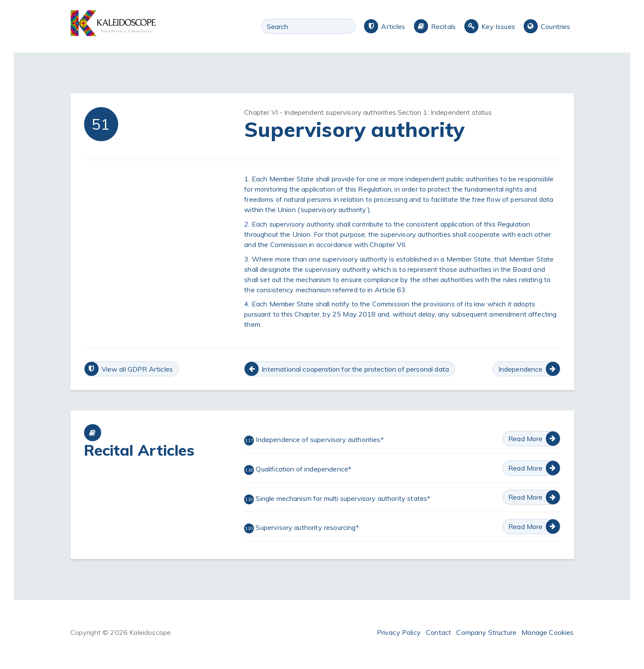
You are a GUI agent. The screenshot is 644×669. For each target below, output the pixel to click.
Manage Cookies (548, 632)
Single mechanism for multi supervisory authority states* (337, 499)
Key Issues (498, 26)
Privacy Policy (399, 632)
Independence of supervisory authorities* (314, 440)
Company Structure (486, 632)
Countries (555, 26)
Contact (439, 632)
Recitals (443, 26)
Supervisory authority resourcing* (301, 528)
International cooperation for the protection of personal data (355, 369)
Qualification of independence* (298, 470)
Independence (521, 369)
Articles (393, 26)
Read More (525, 439)
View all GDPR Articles (137, 369)
